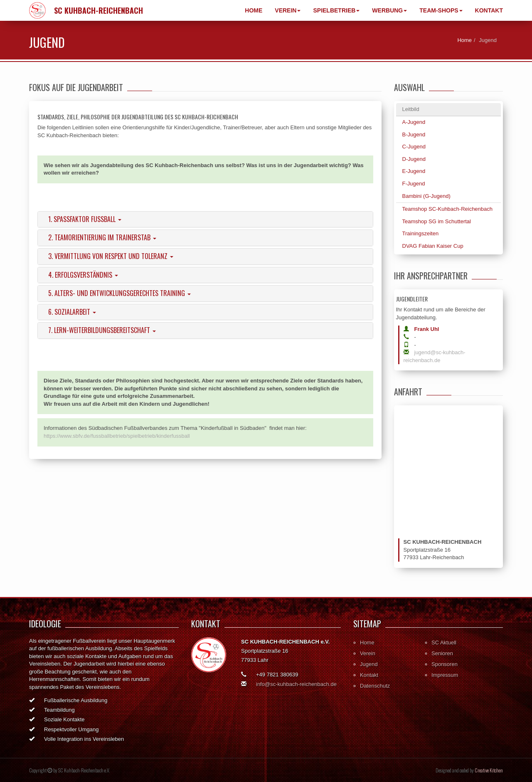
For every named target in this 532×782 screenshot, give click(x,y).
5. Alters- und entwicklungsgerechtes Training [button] (119, 293)
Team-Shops (441, 10)
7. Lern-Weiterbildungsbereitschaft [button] (102, 330)
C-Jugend (414, 147)
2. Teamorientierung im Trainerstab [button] (102, 237)
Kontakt (489, 10)
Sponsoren (445, 664)
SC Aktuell (444, 643)
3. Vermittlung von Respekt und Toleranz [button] (111, 256)
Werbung (389, 10)
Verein (288, 10)
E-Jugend (414, 171)
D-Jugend (414, 159)
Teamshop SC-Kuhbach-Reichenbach (448, 209)
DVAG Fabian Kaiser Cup (433, 246)
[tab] (205, 220)
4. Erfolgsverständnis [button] (83, 275)
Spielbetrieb (336, 10)
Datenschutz (375, 686)
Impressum (445, 675)
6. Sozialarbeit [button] (72, 312)
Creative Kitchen (489, 770)
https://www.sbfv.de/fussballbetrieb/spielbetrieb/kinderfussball (117, 436)
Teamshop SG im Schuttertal (437, 221)
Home (254, 10)
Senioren (442, 653)
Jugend (369, 664)
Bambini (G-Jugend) (426, 196)
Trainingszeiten (421, 233)
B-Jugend (414, 134)
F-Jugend (414, 184)
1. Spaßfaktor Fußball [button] (85, 219)
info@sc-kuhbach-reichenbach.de (296, 684)
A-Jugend (414, 122)
